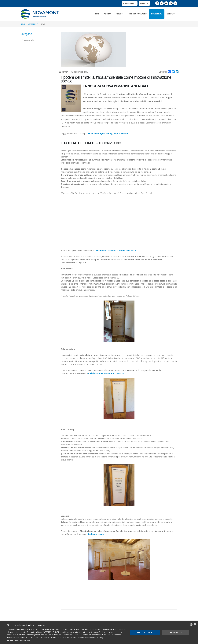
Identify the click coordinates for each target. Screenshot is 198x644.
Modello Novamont (138, 14)
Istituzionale (29, 40)
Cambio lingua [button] (130, 3)
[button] (66, 640)
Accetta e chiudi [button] (145, 632)
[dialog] (99, 632)
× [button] (195, 624)
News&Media (157, 14)
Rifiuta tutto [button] (175, 632)
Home (97, 14)
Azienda (107, 14)
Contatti (171, 14)
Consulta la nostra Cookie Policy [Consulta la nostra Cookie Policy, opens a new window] (90, 637)
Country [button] (144, 3)
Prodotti (120, 14)
